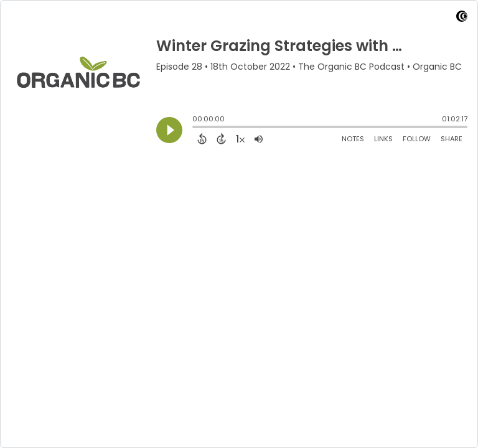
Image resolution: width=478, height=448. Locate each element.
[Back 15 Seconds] (202, 139)
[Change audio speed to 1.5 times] (240, 139)
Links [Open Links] (383, 139)
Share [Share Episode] (452, 139)
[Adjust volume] (259, 139)
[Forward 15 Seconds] (221, 139)
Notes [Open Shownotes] (353, 139)
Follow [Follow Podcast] (417, 139)
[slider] (195, 128)
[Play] (169, 130)
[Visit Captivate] (462, 18)
